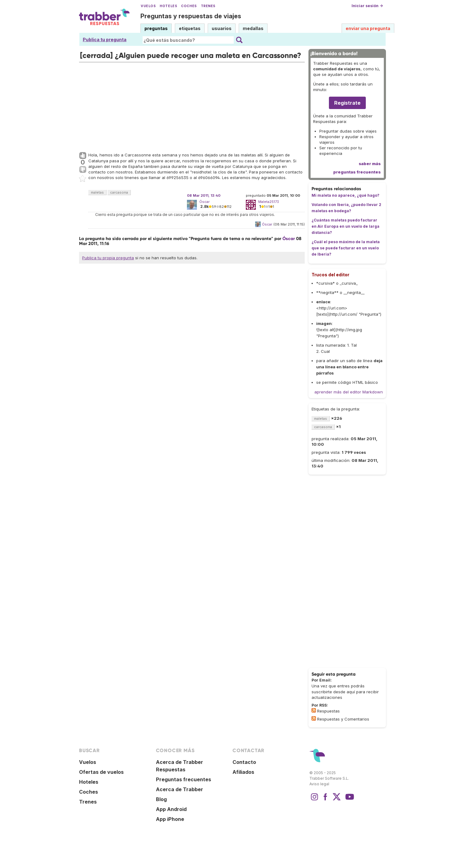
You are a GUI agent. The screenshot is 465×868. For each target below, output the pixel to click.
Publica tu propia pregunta (108, 258)
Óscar (204, 202)
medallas (253, 28)
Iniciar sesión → (367, 6)
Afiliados (243, 772)
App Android (171, 809)
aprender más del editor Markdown (349, 392)
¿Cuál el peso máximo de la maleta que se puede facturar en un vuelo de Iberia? (346, 248)
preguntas (156, 28)
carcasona (119, 192)
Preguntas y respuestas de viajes (191, 16)
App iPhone (170, 819)
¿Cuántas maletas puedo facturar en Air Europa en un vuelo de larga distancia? (345, 226)
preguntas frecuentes (357, 172)
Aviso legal (319, 784)
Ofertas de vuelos (101, 772)
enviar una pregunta (368, 28)
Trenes (208, 6)
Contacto (244, 762)
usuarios (222, 28)
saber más (370, 164)
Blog (161, 799)
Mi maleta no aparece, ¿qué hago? (345, 195)
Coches (189, 6)
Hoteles (168, 6)
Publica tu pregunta (105, 39)
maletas (97, 192)
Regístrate (347, 103)
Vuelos (148, 6)
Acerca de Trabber (179, 789)
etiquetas (190, 28)
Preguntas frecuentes (184, 779)
